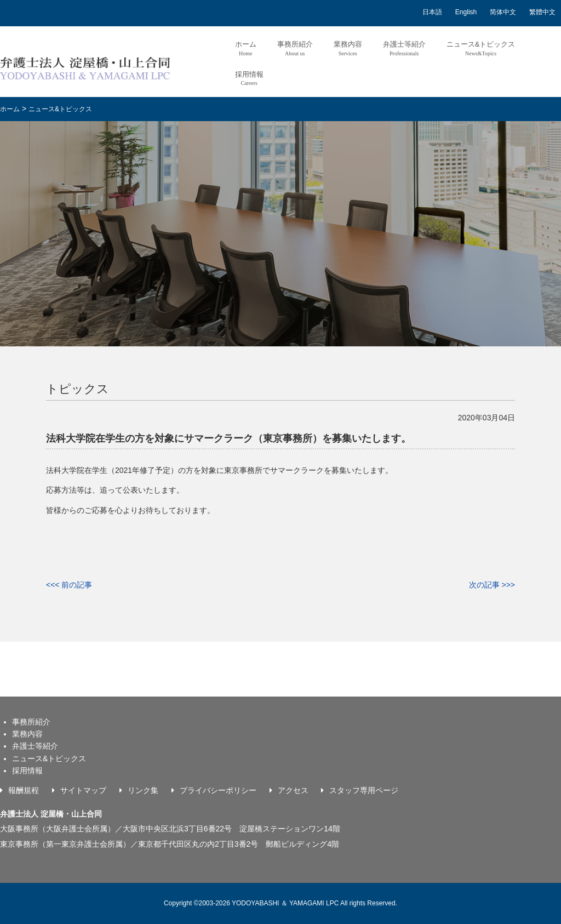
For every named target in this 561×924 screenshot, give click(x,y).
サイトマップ (83, 790)
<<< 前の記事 (69, 585)
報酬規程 (24, 790)
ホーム (246, 48)
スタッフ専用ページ (364, 790)
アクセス (293, 790)
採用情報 (249, 78)
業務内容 (348, 48)
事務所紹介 (295, 48)
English (466, 12)
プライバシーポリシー (218, 790)
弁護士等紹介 (404, 48)
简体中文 (503, 12)
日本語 (432, 12)
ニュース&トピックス (481, 48)
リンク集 (143, 790)
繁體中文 (542, 12)
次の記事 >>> (492, 585)
